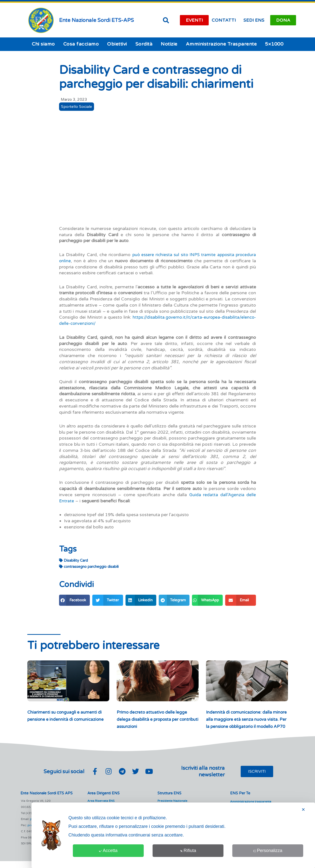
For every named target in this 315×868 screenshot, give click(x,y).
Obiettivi (117, 44)
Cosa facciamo (81, 44)
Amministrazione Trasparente (221, 44)
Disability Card (73, 560)
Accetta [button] (108, 851)
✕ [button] (303, 810)
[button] (166, 20)
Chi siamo (43, 44)
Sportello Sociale (77, 107)
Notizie (169, 44)
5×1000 (274, 44)
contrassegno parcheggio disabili (89, 566)
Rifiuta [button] (188, 851)
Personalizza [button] (268, 851)
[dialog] (173, 835)
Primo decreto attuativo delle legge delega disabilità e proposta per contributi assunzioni (153, 719)
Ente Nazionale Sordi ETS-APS (96, 20)
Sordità (144, 44)
